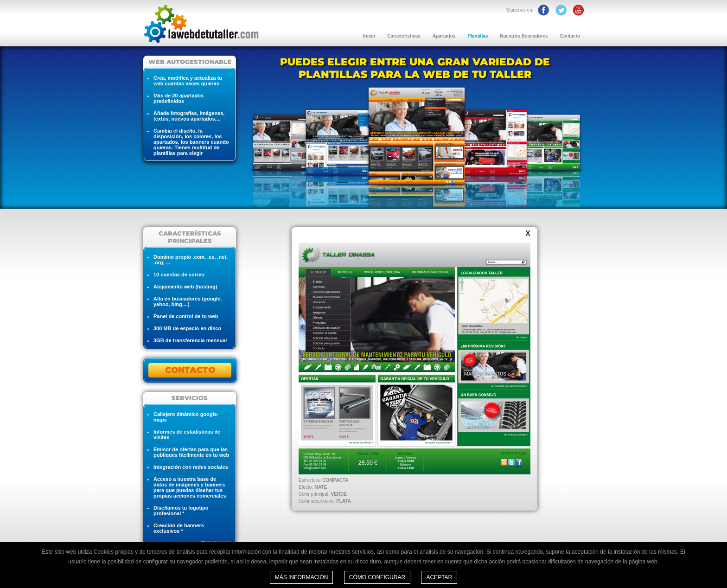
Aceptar (439, 577)
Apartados (444, 36)
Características (404, 36)
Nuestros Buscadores (524, 36)
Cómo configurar (377, 577)
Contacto (570, 36)
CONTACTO (190, 370)
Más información (302, 577)
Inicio (369, 36)
